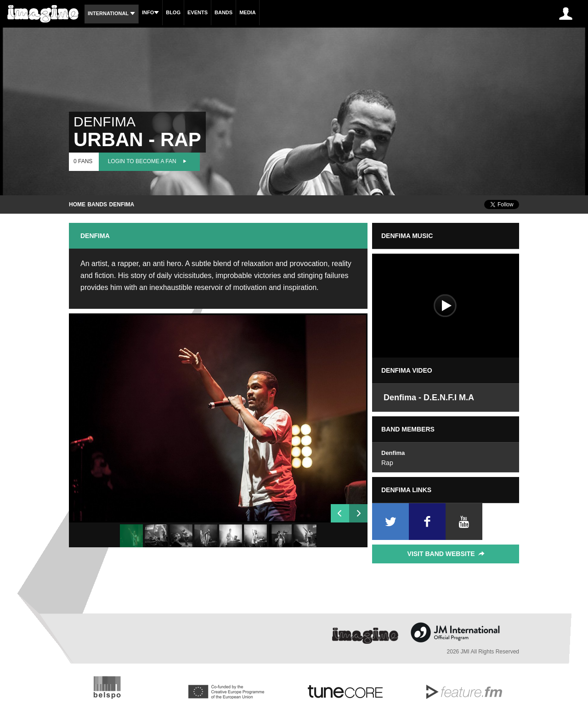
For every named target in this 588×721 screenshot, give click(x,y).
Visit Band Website (447, 554)
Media (247, 12)
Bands (223, 12)
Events (198, 12)
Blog (173, 12)
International (111, 13)
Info (150, 12)
